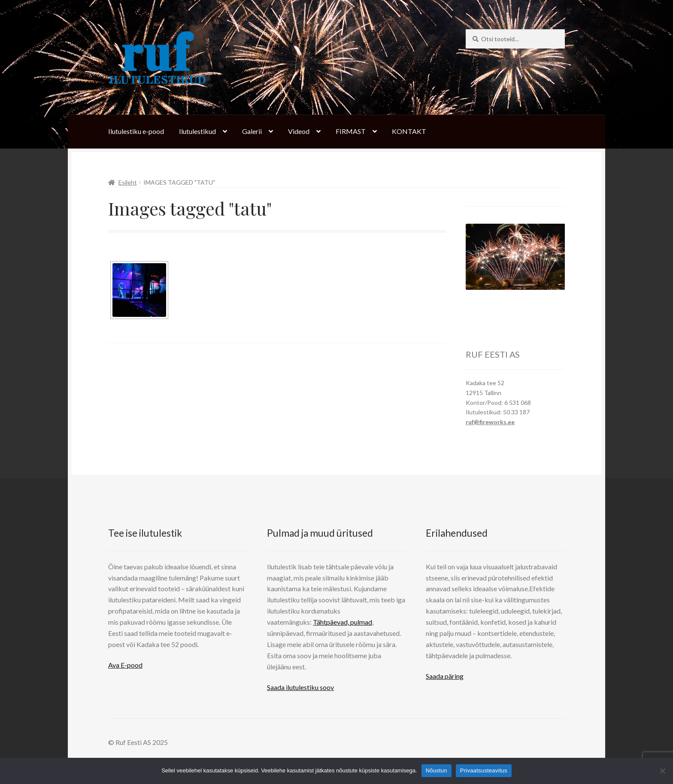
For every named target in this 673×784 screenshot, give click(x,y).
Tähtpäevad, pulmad (343, 622)
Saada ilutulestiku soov (300, 687)
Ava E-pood (125, 665)
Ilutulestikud (197, 131)
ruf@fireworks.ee (490, 422)
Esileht (128, 182)
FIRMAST (351, 131)
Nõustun (437, 770)
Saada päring (445, 676)
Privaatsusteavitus (484, 770)
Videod (299, 131)
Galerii (252, 131)
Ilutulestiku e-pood (136, 131)
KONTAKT (409, 131)
